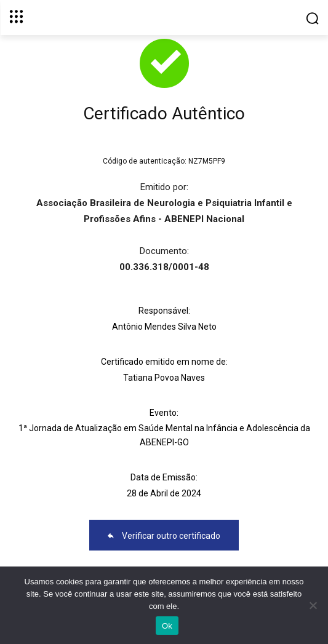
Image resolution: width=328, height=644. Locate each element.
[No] (313, 605)
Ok (167, 626)
